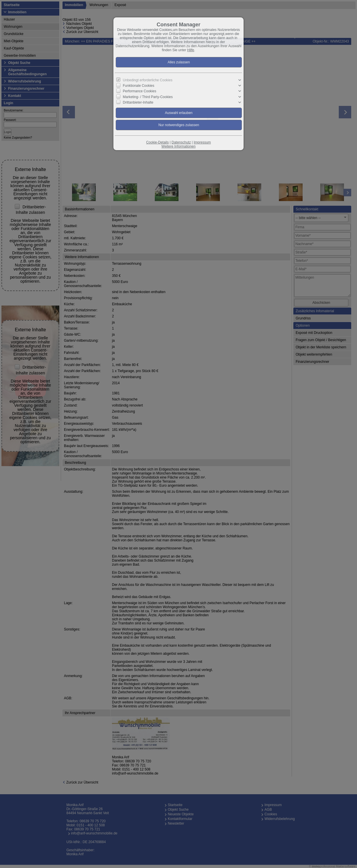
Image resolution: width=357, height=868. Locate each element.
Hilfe (191, 50)
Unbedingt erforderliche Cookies (148, 80)
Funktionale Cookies (139, 86)
